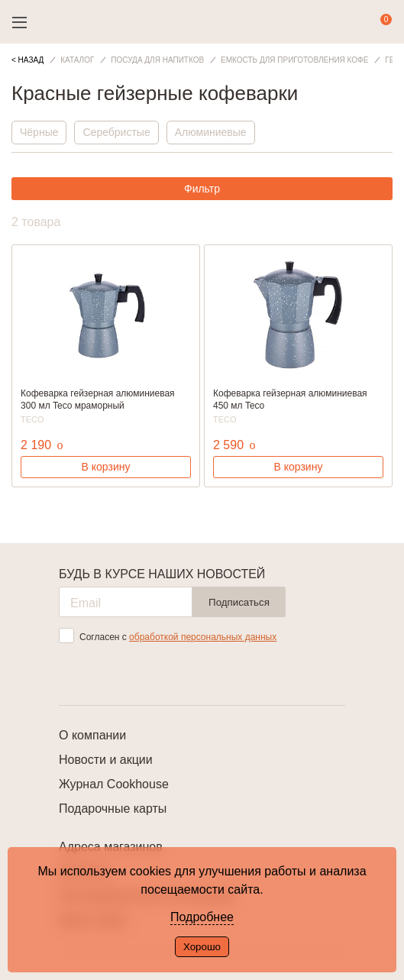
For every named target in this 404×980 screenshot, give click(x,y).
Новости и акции (106, 760)
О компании (92, 735)
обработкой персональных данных (203, 637)
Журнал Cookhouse (114, 784)
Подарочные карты (113, 809)
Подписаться (239, 602)
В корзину (106, 467)
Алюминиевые (211, 132)
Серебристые (116, 132)
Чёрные (39, 132)
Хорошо (202, 947)
